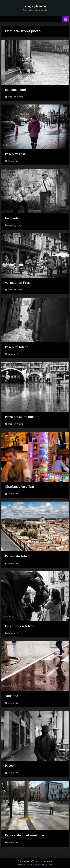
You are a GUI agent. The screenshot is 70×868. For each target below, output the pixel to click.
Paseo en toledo (17, 347)
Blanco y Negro (16, 97)
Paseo (9, 766)
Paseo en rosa (15, 154)
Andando (12, 696)
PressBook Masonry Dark (41, 864)
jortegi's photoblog (35, 6)
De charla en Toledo (20, 626)
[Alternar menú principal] (65, 19)
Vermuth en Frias (18, 282)
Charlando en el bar (20, 486)
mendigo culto (15, 90)
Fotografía (13, 161)
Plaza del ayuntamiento (22, 417)
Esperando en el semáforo (24, 835)
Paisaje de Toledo (18, 556)
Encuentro (13, 218)
